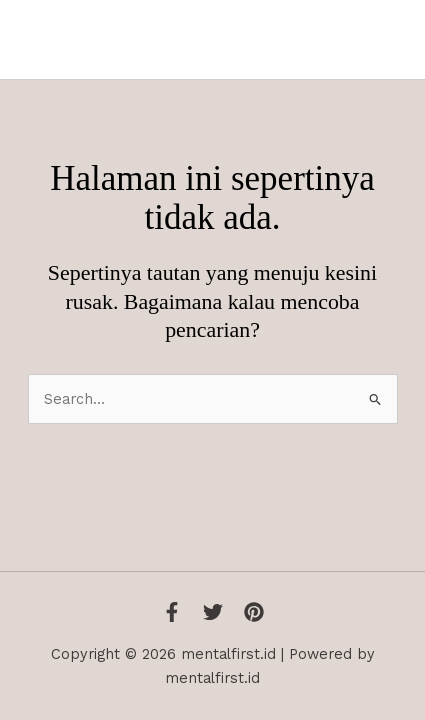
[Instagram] (254, 612)
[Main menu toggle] (387, 40)
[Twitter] (213, 612)
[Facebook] (172, 612)
